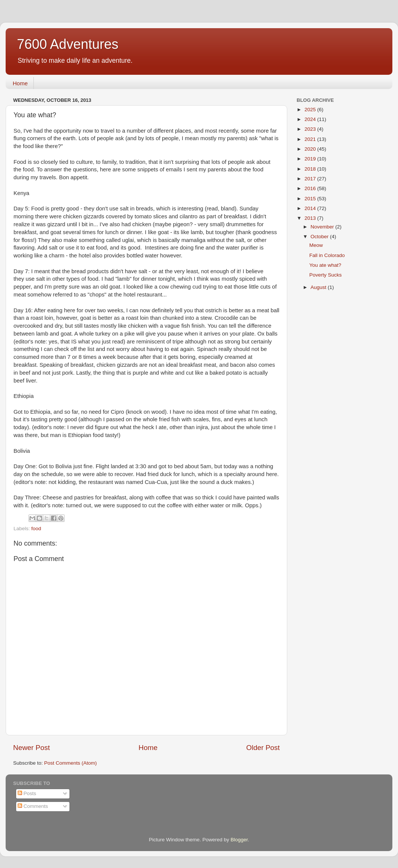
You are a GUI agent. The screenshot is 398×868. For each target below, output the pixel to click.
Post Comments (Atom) (71, 763)
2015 (311, 199)
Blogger (239, 840)
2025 (311, 110)
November (323, 227)
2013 (311, 218)
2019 (311, 159)
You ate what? (325, 265)
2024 (311, 119)
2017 (311, 179)
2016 (311, 188)
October (320, 237)
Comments (33, 806)
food (36, 529)
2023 (311, 129)
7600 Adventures (68, 44)
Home (20, 83)
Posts (27, 793)
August (319, 287)
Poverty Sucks (326, 275)
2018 (311, 169)
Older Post (263, 748)
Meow (316, 245)
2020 (311, 149)
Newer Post (32, 748)
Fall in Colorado (327, 255)
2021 (311, 139)
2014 (311, 208)
